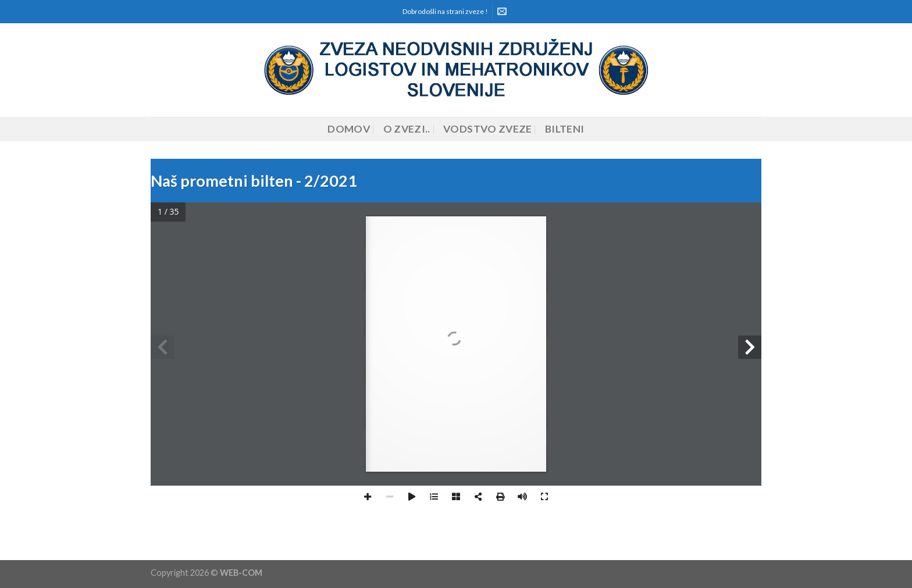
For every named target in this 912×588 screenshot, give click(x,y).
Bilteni (564, 129)
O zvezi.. (407, 129)
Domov (349, 129)
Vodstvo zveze (488, 129)
